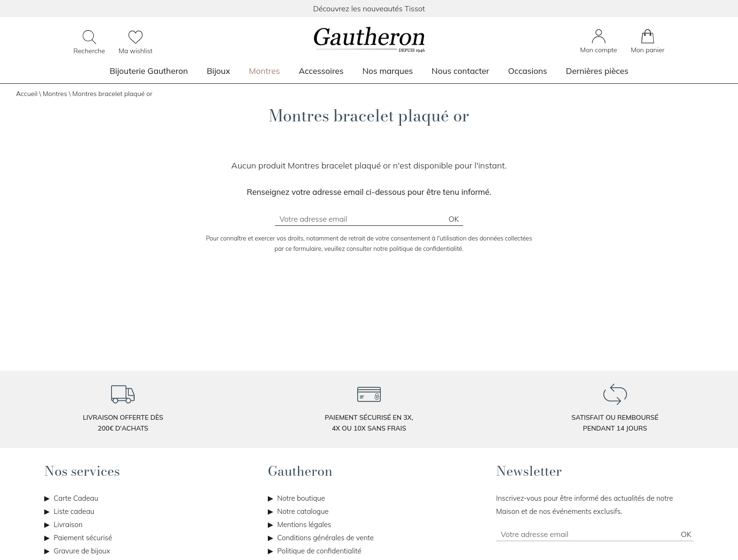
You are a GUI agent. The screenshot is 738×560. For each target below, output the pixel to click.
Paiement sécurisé (83, 538)
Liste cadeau (74, 511)
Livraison (68, 524)
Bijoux (218, 71)
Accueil (27, 94)
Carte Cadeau (76, 498)
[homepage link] (369, 40)
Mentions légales (304, 524)
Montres (265, 71)
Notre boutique (301, 498)
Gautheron (300, 471)
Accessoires (321, 71)
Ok (454, 219)
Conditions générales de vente (325, 538)
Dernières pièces (597, 71)
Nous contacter (460, 71)
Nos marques (388, 71)
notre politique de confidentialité (418, 248)
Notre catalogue (303, 511)
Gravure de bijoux (82, 551)
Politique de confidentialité (319, 551)
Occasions (527, 71)
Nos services (82, 471)
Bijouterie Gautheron (149, 71)
